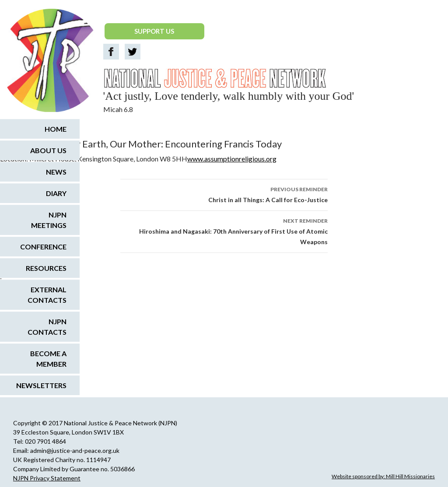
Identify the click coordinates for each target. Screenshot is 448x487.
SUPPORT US (154, 31)
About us (48, 150)
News (56, 172)
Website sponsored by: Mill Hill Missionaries (383, 476)
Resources (46, 268)
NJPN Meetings (49, 220)
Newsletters (41, 385)
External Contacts (47, 295)
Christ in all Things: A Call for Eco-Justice (224, 194)
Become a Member (48, 359)
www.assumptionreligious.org (232, 159)
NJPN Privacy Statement (47, 478)
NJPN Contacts (47, 327)
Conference (43, 247)
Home (56, 129)
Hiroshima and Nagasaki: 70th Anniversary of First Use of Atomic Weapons (224, 231)
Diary (56, 193)
